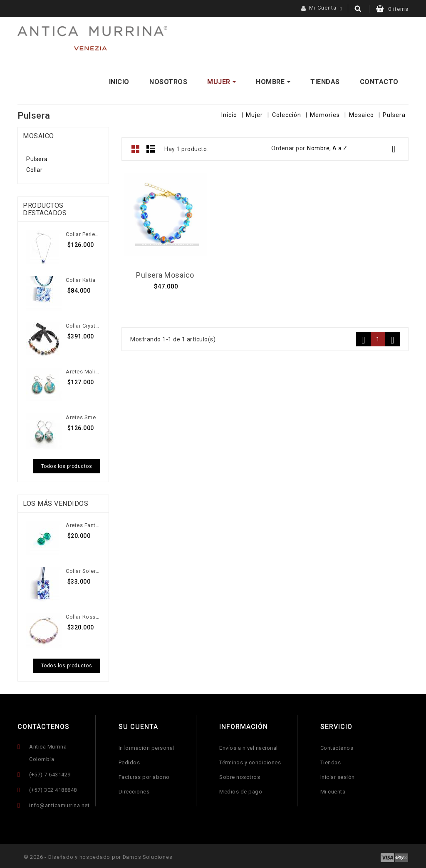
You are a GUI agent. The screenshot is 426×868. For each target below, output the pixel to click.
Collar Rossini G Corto (83, 614)
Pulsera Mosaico (165, 273)
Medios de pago (241, 790)
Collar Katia (80, 278)
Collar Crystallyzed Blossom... (83, 324)
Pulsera (37, 157)
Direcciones (134, 790)
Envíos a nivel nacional (249, 746)
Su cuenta (138, 724)
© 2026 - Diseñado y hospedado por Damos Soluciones (102, 855)
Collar (34, 168)
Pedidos (129, 760)
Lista (151, 147)
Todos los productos (67, 464)
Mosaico (38, 134)
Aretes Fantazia (83, 523)
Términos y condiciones (250, 760)
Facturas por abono (144, 775)
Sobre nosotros (240, 775)
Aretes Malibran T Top (83, 369)
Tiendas (331, 760)
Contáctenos (43, 724)
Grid (136, 147)
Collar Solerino (83, 568)
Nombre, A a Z (354, 147)
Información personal (146, 746)
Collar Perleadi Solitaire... (83, 232)
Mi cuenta (333, 790)
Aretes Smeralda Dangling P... (83, 415)
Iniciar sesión (338, 775)
